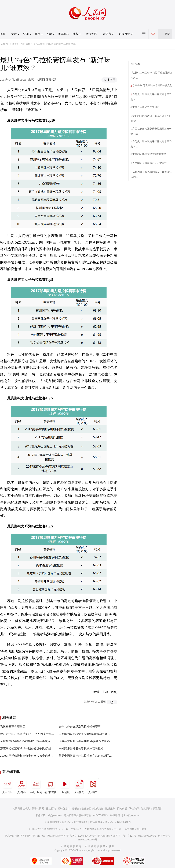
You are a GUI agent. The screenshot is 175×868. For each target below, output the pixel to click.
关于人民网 (38, 809)
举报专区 (91, 34)
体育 (14, 44)
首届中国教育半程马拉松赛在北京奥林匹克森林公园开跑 (94, 756)
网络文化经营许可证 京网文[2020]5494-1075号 (72, 836)
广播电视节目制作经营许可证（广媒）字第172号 (55, 829)
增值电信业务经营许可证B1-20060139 (110, 822)
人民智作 (93, 786)
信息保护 (146, 809)
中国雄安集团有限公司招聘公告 (150, 154)
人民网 (4, 44)
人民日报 (7, 786)
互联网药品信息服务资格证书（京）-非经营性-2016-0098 (115, 829)
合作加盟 (86, 809)
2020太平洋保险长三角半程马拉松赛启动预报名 (30, 756)
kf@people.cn (55, 815)
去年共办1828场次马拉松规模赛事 (80, 727)
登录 (167, 34)
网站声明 (122, 809)
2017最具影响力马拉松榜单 (61, 44)
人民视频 (65, 786)
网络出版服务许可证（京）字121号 (117, 836)
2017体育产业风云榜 (32, 44)
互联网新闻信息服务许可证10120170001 (66, 822)
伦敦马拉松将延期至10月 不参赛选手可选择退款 (88, 741)
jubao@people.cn (131, 815)
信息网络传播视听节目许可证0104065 (25, 836)
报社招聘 (51, 809)
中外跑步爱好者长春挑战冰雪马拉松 (81, 748)
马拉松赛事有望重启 (13, 727)
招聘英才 (63, 809)
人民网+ (22, 786)
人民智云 (79, 786)
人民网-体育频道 (47, 80)
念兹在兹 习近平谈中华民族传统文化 (152, 85)
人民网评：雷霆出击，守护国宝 (150, 163)
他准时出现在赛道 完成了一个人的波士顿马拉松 (30, 734)
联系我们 (158, 809)
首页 (3, 34)
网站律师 (134, 809)
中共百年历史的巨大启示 (146, 107)
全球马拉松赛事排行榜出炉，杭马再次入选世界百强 (32, 741)
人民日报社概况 (21, 809)
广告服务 (75, 809)
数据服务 (110, 809)
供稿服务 (98, 809)
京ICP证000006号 (147, 836)
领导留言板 (50, 786)
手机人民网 (36, 786)
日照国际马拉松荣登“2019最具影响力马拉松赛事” (89, 734)
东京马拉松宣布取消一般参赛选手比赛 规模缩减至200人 (35, 748)
